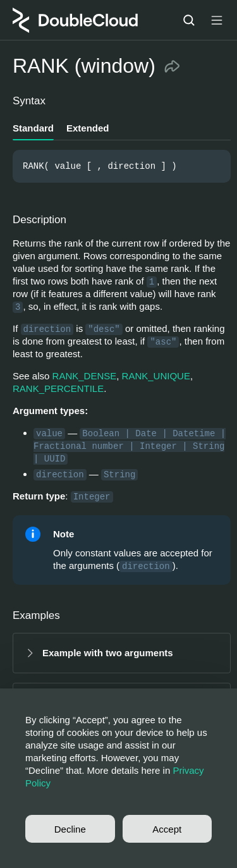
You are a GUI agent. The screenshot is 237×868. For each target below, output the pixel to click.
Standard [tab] (33, 128)
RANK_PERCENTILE (58, 388)
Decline (70, 829)
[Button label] (217, 20)
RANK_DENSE (85, 376)
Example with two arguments (108, 653)
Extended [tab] (88, 128)
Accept (167, 829)
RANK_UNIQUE (156, 376)
